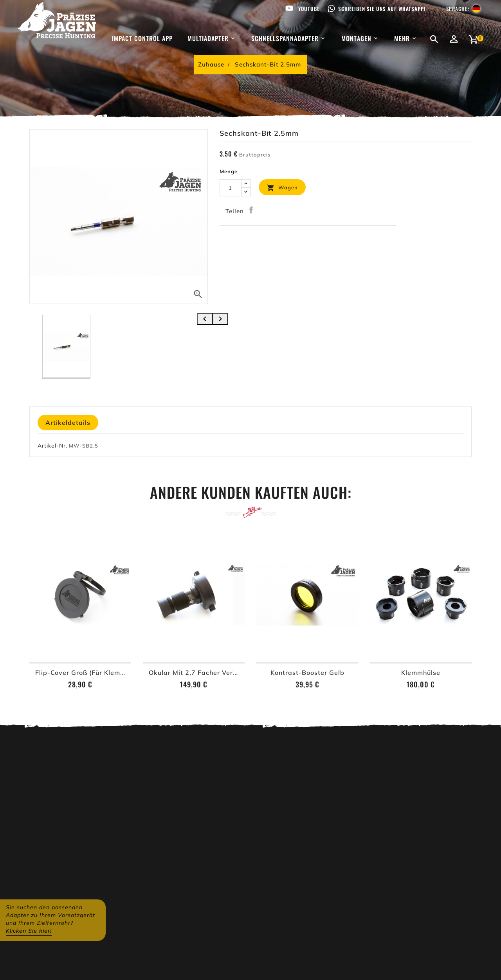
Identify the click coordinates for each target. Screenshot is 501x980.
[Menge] (231, 188)
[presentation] (205, 319)
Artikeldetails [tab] (68, 423)
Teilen (251, 210)
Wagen (282, 188)
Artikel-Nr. (52, 446)
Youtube (309, 9)
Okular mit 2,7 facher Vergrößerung (208, 673)
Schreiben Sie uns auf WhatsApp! (382, 9)
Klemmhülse (421, 673)
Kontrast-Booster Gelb (307, 673)
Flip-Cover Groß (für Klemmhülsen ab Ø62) (106, 673)
